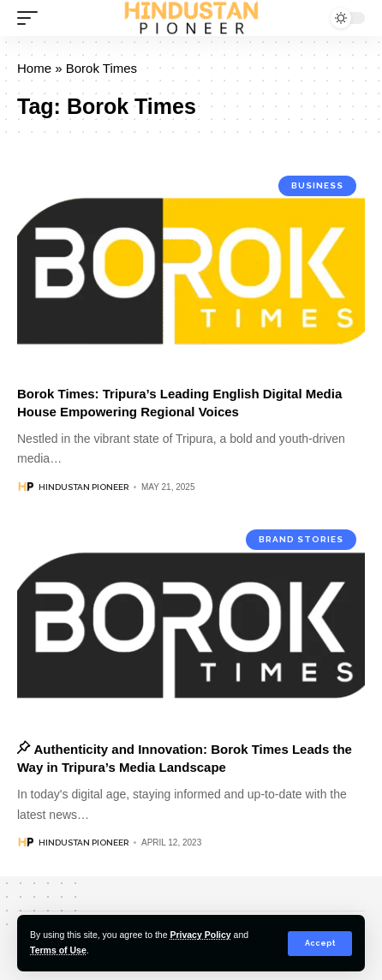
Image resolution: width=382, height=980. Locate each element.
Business (317, 185)
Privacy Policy (200, 935)
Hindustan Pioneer (84, 487)
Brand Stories (301, 539)
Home (34, 68)
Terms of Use (58, 950)
